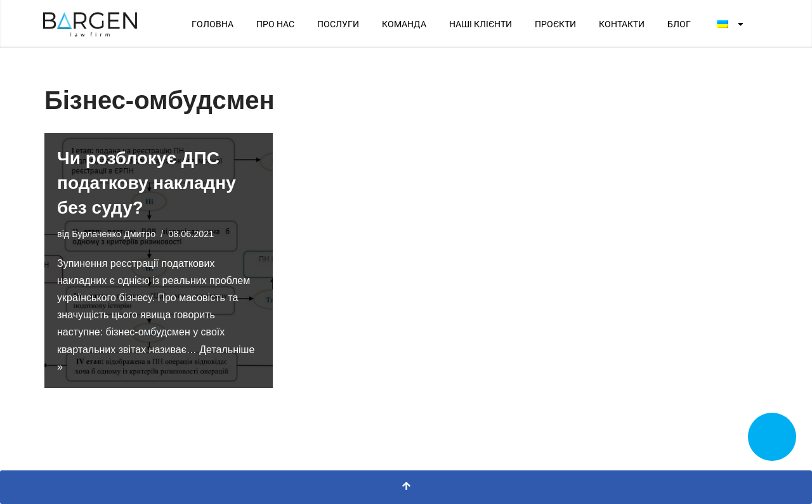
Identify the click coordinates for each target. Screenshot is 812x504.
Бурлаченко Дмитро (114, 234)
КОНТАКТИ (622, 24)
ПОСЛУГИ (338, 24)
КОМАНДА (404, 24)
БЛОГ (679, 24)
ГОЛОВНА (213, 24)
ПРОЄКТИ (555, 24)
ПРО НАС (275, 24)
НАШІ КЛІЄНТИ (481, 24)
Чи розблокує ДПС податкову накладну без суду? (147, 183)
